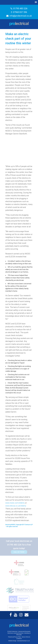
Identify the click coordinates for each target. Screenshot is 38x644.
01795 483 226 (19, 8)
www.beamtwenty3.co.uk (23, 641)
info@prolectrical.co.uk (19, 16)
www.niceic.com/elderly (15, 503)
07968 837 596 (19, 12)
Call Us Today (19, 554)
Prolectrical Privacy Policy (15, 637)
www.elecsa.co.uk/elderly (16, 506)
